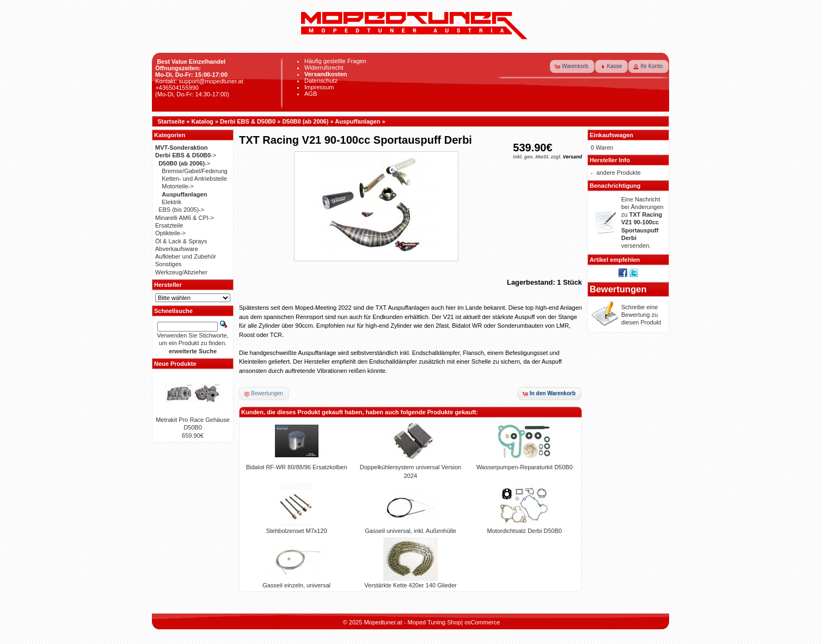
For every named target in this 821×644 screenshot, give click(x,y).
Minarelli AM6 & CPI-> (185, 218)
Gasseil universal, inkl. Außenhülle (410, 531)
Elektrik (171, 202)
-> (186, 155)
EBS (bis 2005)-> (181, 210)
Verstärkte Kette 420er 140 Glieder (410, 585)
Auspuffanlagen (357, 121)
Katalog (203, 121)
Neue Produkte (175, 364)
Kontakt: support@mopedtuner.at (199, 81)
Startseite (171, 121)
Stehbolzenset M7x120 (297, 531)
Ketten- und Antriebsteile (194, 179)
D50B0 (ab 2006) (305, 121)
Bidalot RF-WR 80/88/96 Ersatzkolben (297, 467)
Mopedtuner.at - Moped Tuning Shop (412, 622)
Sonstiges (168, 264)
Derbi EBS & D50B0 (248, 121)
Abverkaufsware (177, 249)
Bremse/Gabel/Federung (194, 171)
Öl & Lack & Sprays (181, 241)
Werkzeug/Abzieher (181, 272)
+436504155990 (177, 88)
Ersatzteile (169, 225)
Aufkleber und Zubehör (186, 256)
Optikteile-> (170, 233)
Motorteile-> (177, 186)
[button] (572, 66)
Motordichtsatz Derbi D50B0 (525, 531)
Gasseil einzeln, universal (296, 585)
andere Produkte (619, 173)
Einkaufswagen (611, 135)
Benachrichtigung (615, 186)
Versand (572, 157)
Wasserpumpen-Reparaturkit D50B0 (525, 467)
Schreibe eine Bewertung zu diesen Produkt (641, 315)
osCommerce (482, 622)
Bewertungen (618, 289)
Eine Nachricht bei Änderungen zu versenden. (642, 223)
